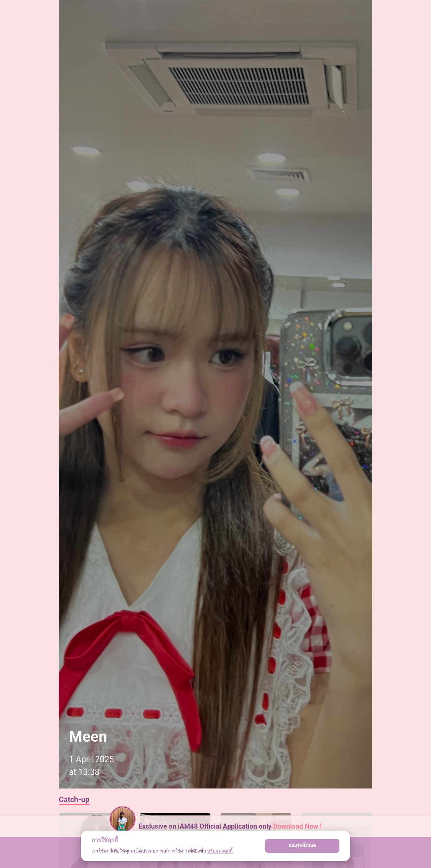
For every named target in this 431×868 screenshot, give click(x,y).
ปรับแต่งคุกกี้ (220, 851)
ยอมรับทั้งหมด (302, 846)
